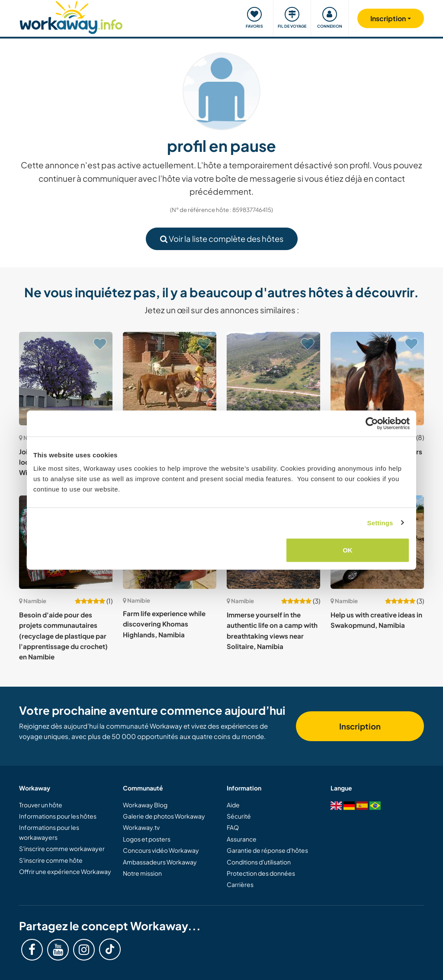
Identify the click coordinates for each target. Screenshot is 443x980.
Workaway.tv (141, 827)
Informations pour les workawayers (49, 832)
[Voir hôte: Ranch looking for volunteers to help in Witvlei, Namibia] (377, 379)
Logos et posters (147, 839)
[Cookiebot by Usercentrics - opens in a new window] (372, 423)
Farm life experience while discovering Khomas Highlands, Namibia (164, 624)
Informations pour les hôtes (58, 816)
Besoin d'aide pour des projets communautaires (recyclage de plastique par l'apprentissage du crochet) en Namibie (63, 636)
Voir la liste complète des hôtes (222, 239)
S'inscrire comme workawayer (62, 848)
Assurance (242, 839)
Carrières (240, 884)
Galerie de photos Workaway (164, 816)
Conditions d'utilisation (259, 862)
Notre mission (142, 873)
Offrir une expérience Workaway (65, 871)
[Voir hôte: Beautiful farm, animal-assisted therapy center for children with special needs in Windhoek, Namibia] (170, 379)
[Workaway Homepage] (71, 16)
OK (348, 550)
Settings (380, 522)
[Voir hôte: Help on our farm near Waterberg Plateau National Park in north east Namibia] (273, 379)
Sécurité (239, 816)
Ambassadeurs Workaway (160, 862)
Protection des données (261, 873)
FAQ (233, 827)
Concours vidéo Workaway (161, 850)
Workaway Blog (145, 805)
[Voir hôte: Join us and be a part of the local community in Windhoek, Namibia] (66, 379)
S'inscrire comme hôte (51, 860)
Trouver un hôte (41, 805)
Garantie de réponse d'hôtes (267, 850)
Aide (233, 805)
